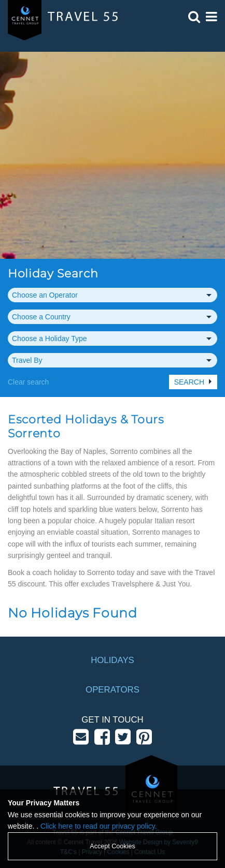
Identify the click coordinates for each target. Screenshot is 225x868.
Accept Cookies (112, 846)
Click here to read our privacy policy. (99, 826)
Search (189, 382)
